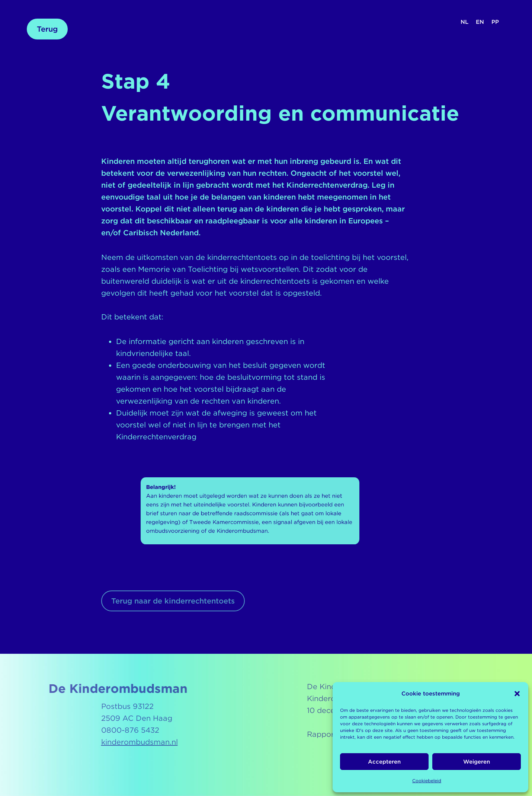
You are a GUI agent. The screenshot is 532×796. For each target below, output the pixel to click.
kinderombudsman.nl (140, 742)
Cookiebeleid (427, 781)
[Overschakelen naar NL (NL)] (464, 22)
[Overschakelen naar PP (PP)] (495, 22)
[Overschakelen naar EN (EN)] (480, 22)
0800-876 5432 (130, 730)
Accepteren (384, 762)
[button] (517, 694)
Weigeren (477, 762)
